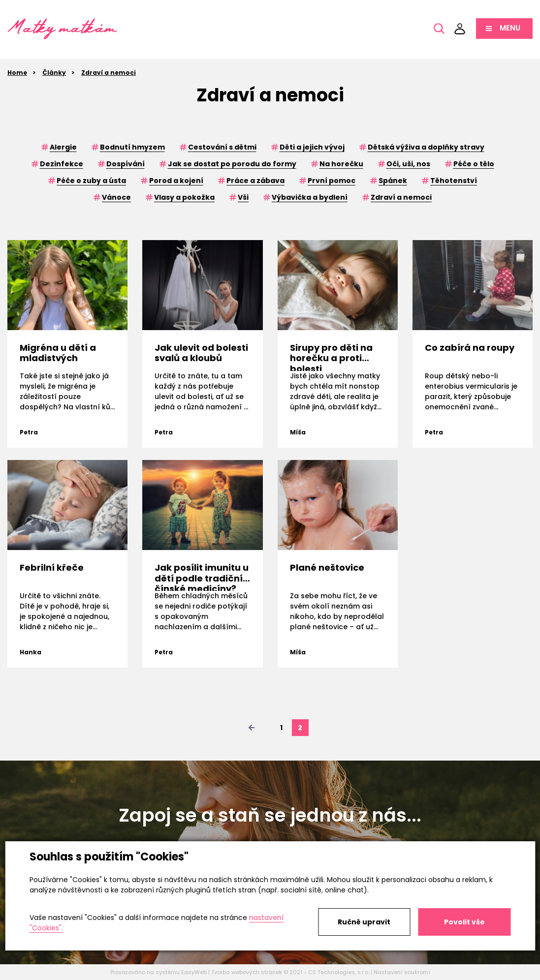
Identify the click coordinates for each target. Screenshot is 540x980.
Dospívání (126, 164)
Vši (243, 197)
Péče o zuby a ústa (91, 181)
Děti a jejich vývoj (312, 147)
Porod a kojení (176, 181)
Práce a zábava (255, 181)
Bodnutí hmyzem (132, 147)
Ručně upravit (364, 922)
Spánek (393, 181)
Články (54, 73)
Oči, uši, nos (408, 164)
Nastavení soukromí (402, 972)
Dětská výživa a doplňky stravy (426, 147)
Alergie (63, 147)
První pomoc (332, 181)
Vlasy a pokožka (184, 197)
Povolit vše (464, 922)
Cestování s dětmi (222, 147)
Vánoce (116, 197)
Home (17, 73)
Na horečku (341, 164)
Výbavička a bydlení (310, 197)
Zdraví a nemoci (109, 73)
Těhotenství (454, 181)
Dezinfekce (62, 164)
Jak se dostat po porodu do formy (232, 164)
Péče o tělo (474, 164)
